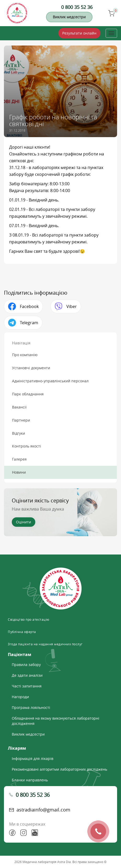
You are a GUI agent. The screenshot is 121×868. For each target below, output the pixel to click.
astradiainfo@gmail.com (43, 810)
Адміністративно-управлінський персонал (50, 381)
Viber (72, 306)
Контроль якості (27, 446)
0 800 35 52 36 (77, 7)
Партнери (21, 420)
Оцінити (24, 522)
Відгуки (19, 433)
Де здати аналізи (27, 675)
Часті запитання (27, 686)
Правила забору (26, 665)
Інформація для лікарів (33, 758)
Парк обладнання (28, 394)
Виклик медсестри (69, 17)
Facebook (29, 306)
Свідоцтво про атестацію (29, 619)
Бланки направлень (30, 780)
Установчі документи (31, 368)
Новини (19, 472)
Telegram (29, 323)
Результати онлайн (79, 33)
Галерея (19, 459)
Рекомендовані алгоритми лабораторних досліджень (59, 769)
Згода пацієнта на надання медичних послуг (45, 644)
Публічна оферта (22, 632)
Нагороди (20, 697)
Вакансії (19, 407)
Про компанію (25, 355)
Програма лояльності (31, 707)
